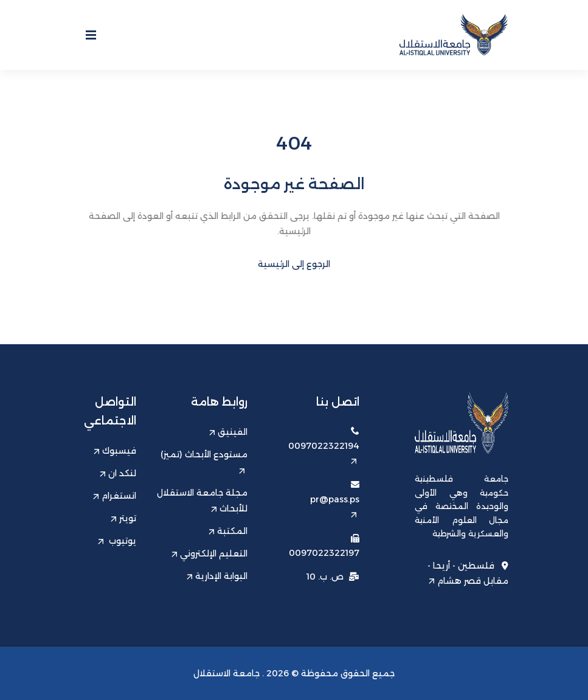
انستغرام (115, 496)
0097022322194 (324, 452)
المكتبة (228, 531)
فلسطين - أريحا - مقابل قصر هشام (468, 573)
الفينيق (228, 432)
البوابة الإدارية (217, 576)
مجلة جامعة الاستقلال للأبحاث (202, 501)
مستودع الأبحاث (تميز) (204, 461)
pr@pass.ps (335, 506)
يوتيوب (117, 541)
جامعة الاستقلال (227, 673)
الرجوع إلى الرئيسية (294, 264)
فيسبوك (115, 451)
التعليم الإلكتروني (209, 553)
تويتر (123, 518)
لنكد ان (118, 473)
